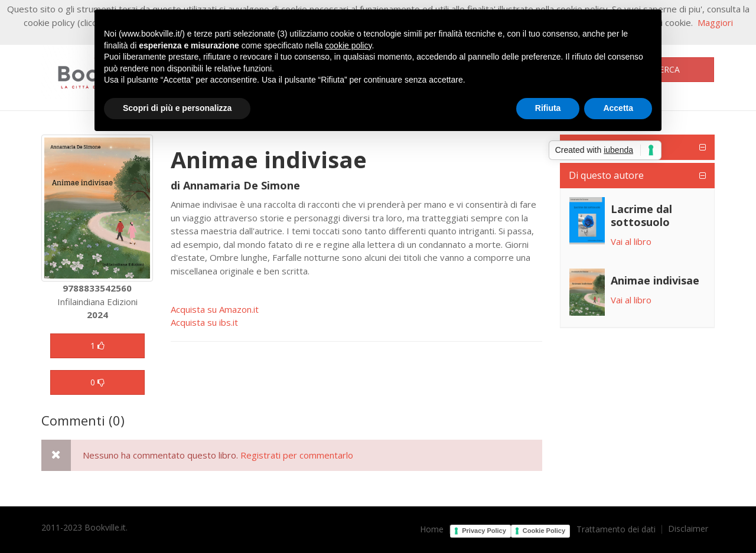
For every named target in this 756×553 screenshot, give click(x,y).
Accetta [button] (618, 108)
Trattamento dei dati (616, 529)
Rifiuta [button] (548, 108)
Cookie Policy (544, 531)
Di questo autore (606, 175)
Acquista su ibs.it (204, 322)
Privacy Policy (484, 531)
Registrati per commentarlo (297, 455)
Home (432, 529)
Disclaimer (688, 529)
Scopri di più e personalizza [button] (177, 108)
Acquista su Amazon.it (215, 309)
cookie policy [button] (348, 45)
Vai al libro (631, 241)
